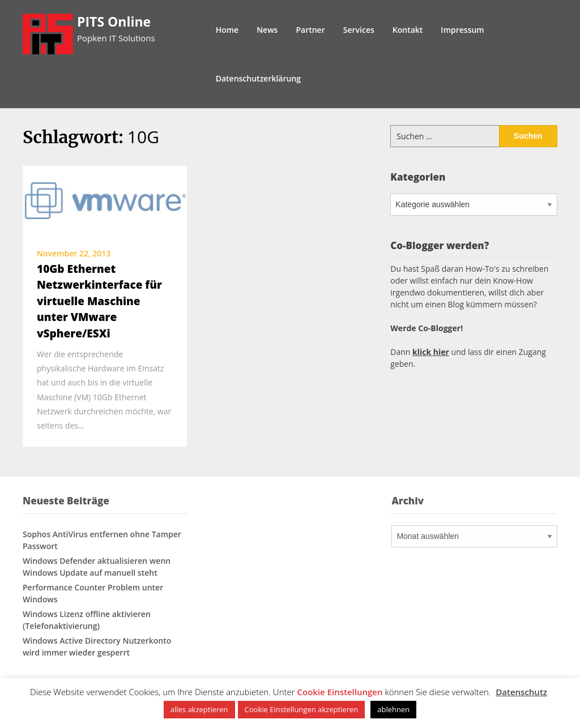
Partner (310, 30)
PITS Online (114, 22)
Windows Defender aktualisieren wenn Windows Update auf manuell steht (97, 567)
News (267, 30)
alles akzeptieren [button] (199, 709)
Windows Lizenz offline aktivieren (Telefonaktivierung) (87, 620)
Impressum (462, 30)
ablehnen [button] (393, 709)
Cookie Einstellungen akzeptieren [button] (302, 709)
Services (359, 30)
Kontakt (408, 30)
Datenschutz (521, 692)
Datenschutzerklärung (258, 78)
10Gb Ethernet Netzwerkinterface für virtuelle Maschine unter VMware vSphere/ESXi (99, 301)
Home (227, 30)
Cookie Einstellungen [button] (340, 692)
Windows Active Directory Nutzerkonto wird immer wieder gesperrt (97, 646)
